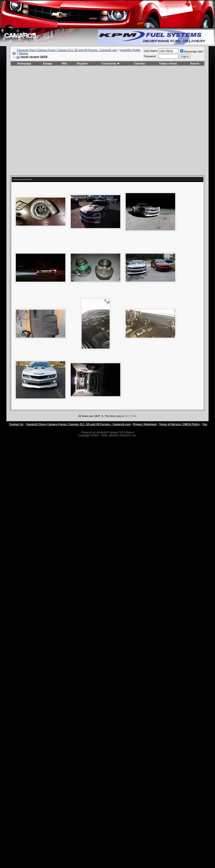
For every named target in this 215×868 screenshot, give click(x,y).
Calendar (139, 63)
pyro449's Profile (130, 50)
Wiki (64, 63)
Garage (48, 63)
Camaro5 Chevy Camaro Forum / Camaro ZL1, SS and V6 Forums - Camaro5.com (67, 50)
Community (111, 63)
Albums (24, 53)
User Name (151, 51)
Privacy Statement (145, 424)
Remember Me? (192, 52)
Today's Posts (168, 63)
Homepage (24, 63)
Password (150, 56)
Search (195, 63)
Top (205, 424)
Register (82, 63)
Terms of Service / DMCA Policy (179, 424)
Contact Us (16, 424)
